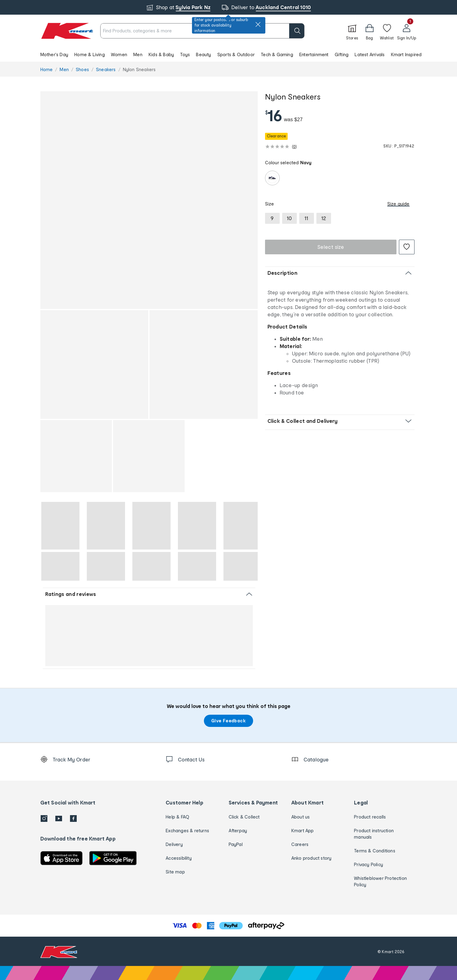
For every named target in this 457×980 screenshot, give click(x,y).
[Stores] (352, 31)
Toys (185, 54)
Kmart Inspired (406, 54)
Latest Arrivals (370, 54)
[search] (297, 31)
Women (119, 54)
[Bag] (370, 31)
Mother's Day (54, 54)
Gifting (342, 54)
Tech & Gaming (277, 54)
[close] (258, 24)
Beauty (203, 54)
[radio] (272, 178)
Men (138, 54)
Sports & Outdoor (236, 54)
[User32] (407, 31)
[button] (228, 54)
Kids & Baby (161, 54)
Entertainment (314, 54)
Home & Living (90, 54)
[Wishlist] (387, 31)
